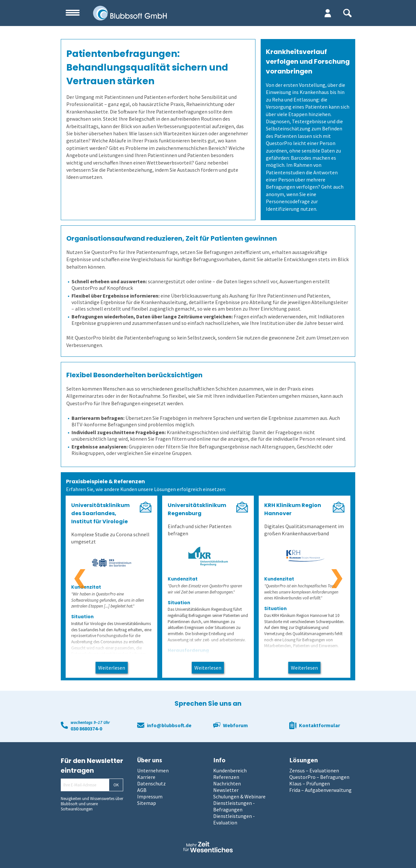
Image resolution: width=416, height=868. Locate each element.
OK (116, 785)
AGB (142, 790)
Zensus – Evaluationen (314, 770)
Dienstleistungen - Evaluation (234, 819)
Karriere (146, 777)
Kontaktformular (319, 725)
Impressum (150, 796)
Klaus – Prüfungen (310, 783)
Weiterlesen (112, 668)
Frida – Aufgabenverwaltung (320, 790)
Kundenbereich (230, 770)
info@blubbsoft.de (169, 725)
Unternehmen (153, 770)
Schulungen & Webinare (239, 796)
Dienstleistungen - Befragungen (234, 806)
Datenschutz (151, 783)
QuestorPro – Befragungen (319, 777)
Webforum (235, 725)
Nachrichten (227, 783)
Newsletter (226, 790)
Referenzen (226, 777)
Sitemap (147, 803)
